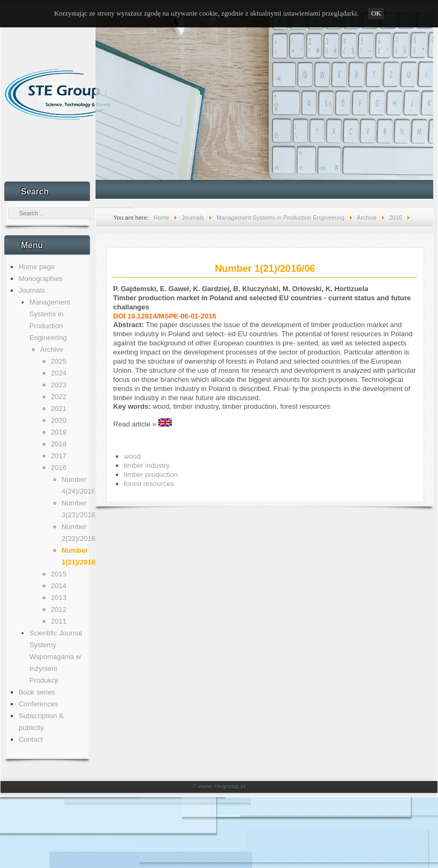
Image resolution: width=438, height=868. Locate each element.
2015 (59, 574)
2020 (59, 420)
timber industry (147, 465)
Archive (52, 349)
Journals (32, 290)
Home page (37, 267)
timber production (151, 475)
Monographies (41, 279)
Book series (37, 692)
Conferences (39, 704)
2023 (59, 385)
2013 (59, 598)
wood (132, 456)
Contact (31, 739)
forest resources (149, 484)
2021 (59, 408)
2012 (59, 609)
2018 (59, 444)
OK (376, 13)
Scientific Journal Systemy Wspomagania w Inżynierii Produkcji (56, 657)
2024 (59, 373)
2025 (59, 361)
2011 (59, 621)
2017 (59, 456)
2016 (59, 468)
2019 (59, 432)
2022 (59, 397)
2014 (59, 586)
